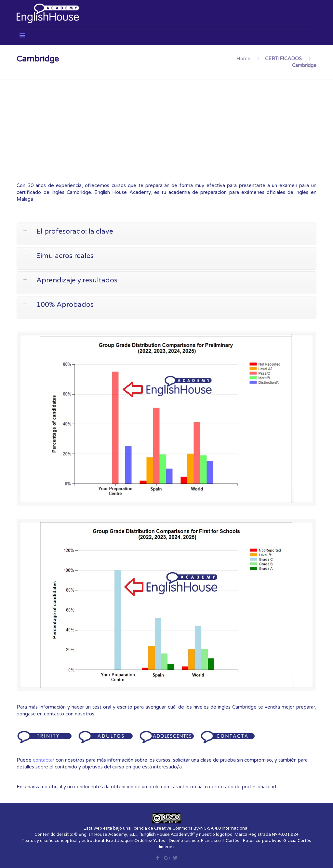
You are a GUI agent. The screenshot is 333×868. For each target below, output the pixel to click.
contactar (44, 760)
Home (243, 59)
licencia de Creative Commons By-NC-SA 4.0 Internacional (190, 828)
